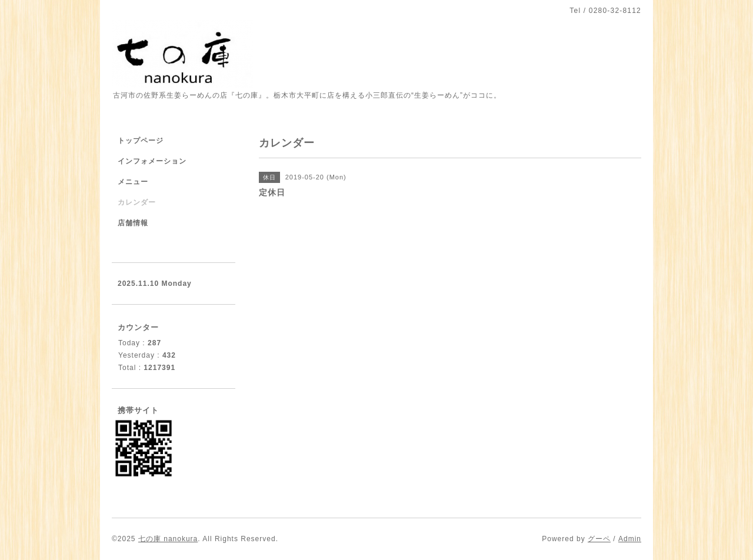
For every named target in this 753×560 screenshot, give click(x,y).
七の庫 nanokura (168, 539)
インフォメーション (152, 161)
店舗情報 (133, 223)
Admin (630, 539)
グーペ (599, 539)
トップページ (141, 141)
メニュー (133, 182)
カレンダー (137, 202)
